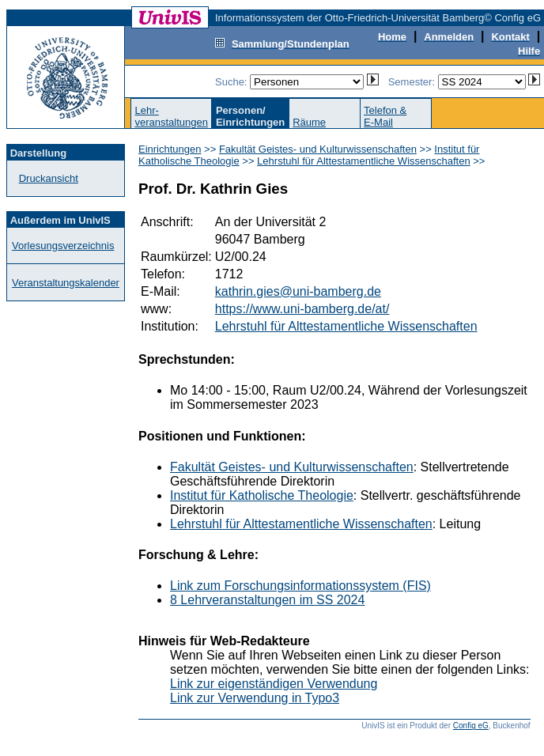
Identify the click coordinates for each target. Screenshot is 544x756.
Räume (309, 122)
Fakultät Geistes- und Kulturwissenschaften (318, 149)
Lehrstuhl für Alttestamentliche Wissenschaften (364, 161)
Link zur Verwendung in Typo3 (255, 698)
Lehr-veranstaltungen (171, 116)
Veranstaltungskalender (66, 283)
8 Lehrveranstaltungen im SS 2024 (267, 600)
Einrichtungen (170, 149)
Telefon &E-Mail (385, 116)
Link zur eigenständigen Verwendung (274, 684)
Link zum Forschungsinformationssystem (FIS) (300, 586)
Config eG (471, 726)
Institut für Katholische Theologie (262, 495)
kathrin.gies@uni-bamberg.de (298, 291)
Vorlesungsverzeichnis (63, 246)
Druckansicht (49, 178)
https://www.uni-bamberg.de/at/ (302, 309)
